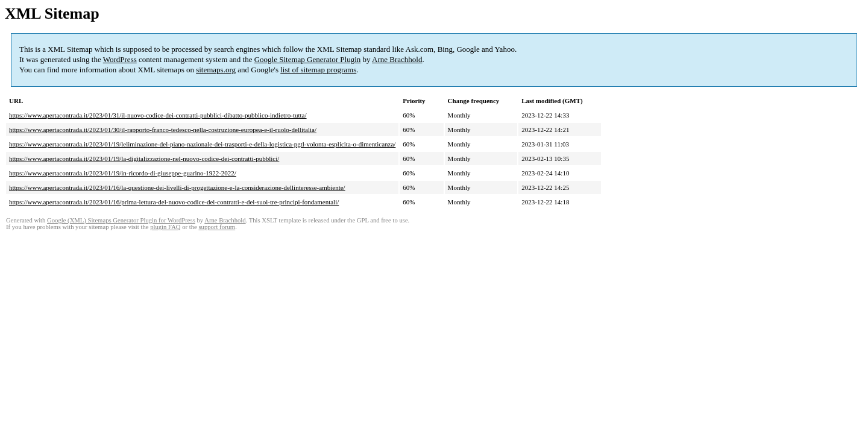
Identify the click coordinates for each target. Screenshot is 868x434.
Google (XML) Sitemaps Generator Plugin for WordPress (121, 220)
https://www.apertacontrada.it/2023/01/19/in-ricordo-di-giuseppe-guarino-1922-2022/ (123, 173)
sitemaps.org (216, 70)
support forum (217, 227)
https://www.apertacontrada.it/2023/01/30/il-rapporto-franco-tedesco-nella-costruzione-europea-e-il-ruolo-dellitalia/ (163, 130)
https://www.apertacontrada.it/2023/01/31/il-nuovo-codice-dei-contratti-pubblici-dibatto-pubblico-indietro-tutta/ (158, 115)
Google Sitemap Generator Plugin (308, 59)
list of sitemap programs (318, 70)
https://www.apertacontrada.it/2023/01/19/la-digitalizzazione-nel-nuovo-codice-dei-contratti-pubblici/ (144, 159)
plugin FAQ (165, 227)
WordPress (120, 59)
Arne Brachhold (397, 59)
